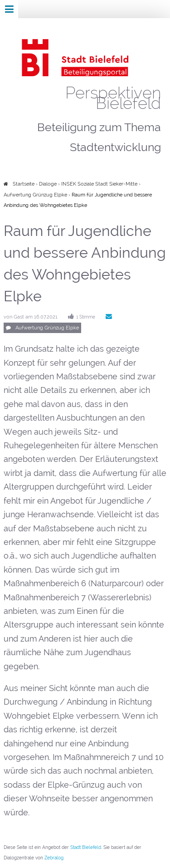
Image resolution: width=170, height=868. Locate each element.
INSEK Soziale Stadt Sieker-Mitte (100, 184)
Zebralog (54, 858)
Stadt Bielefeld (86, 847)
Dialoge (48, 184)
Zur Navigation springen (0, 9)
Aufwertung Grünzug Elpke (35, 195)
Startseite (24, 184)
